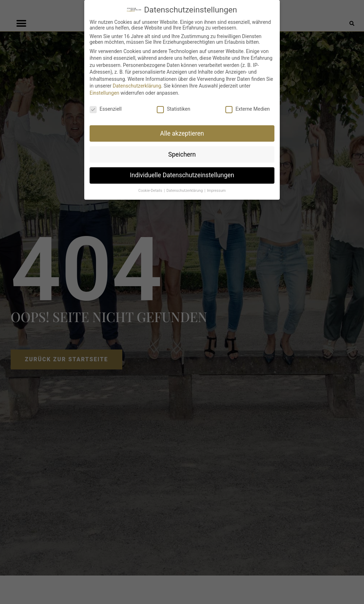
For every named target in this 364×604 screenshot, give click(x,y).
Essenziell (106, 109)
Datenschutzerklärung (137, 86)
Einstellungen (105, 93)
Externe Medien (247, 109)
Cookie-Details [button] (151, 191)
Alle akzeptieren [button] (182, 133)
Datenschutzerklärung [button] (185, 191)
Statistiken (173, 109)
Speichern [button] (182, 154)
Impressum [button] (216, 191)
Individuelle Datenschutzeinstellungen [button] (182, 175)
